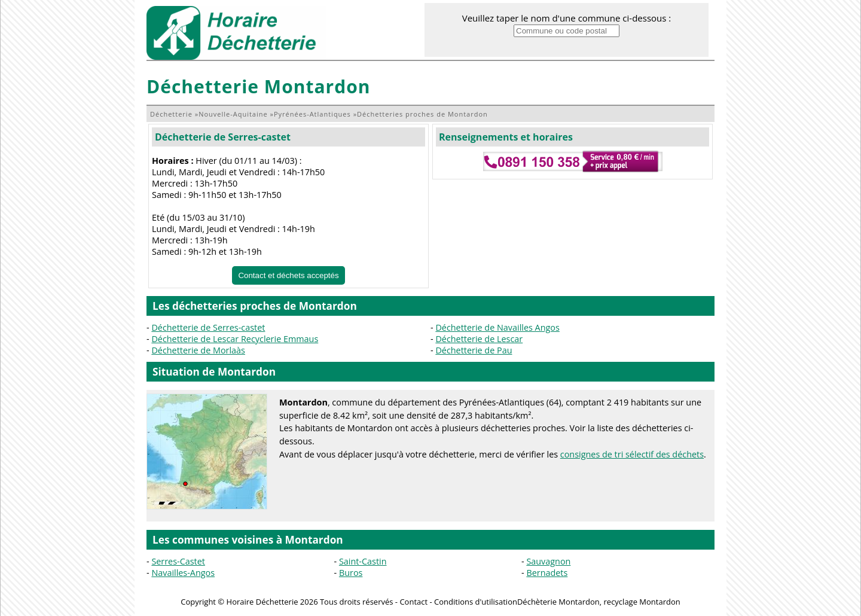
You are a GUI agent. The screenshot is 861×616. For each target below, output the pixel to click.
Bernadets (547, 573)
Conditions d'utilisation (476, 602)
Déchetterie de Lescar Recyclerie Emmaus (235, 339)
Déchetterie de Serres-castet (223, 137)
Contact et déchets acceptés (288, 275)
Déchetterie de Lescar (479, 339)
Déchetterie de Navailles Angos (497, 327)
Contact (413, 602)
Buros (351, 573)
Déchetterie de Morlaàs (198, 350)
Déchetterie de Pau (474, 350)
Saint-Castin (363, 561)
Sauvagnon (548, 561)
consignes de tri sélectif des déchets (632, 454)
